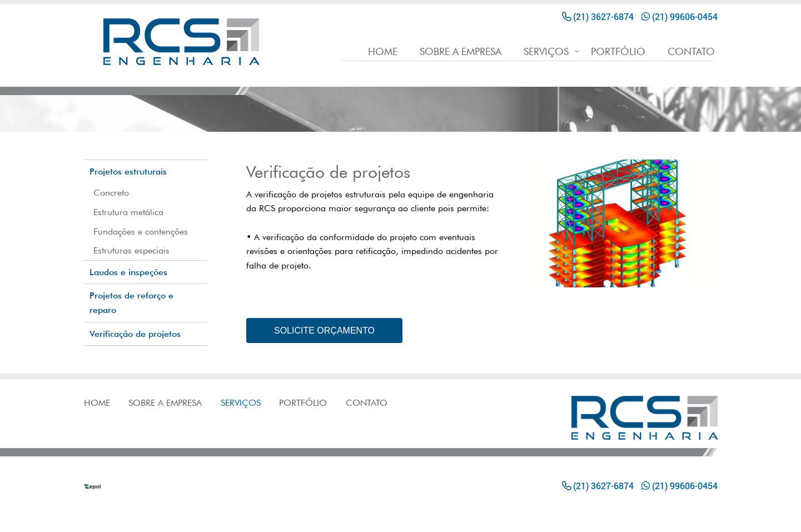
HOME (383, 52)
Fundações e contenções (141, 232)
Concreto (111, 193)
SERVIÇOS (546, 52)
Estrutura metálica (128, 212)
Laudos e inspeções (128, 272)
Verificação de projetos (135, 334)
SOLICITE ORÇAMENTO (324, 330)
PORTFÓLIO (618, 52)
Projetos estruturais (128, 171)
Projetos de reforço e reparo (131, 303)
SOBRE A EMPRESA (461, 52)
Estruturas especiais (131, 250)
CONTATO (691, 52)
